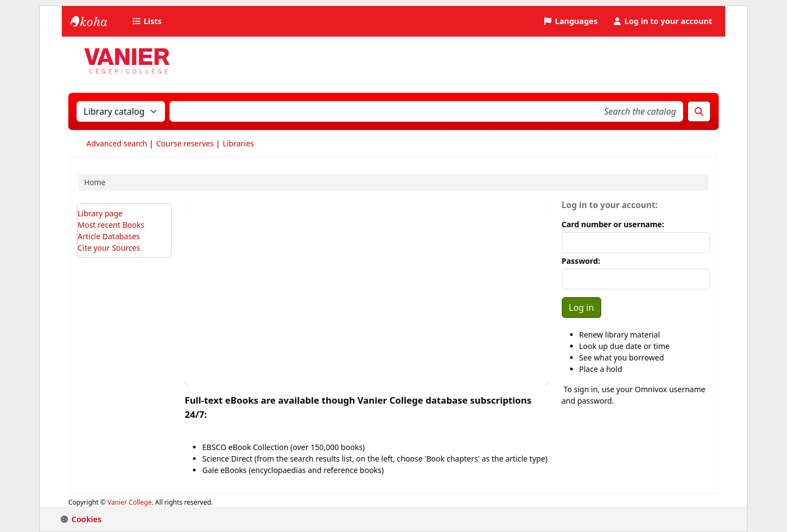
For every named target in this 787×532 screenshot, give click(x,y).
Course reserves (185, 143)
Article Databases (109, 236)
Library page (100, 213)
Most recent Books (111, 225)
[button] (149, 21)
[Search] (699, 111)
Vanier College (130, 502)
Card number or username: (613, 224)
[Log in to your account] (662, 21)
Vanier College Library (98, 21)
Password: (581, 261)
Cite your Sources (109, 248)
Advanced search (117, 143)
